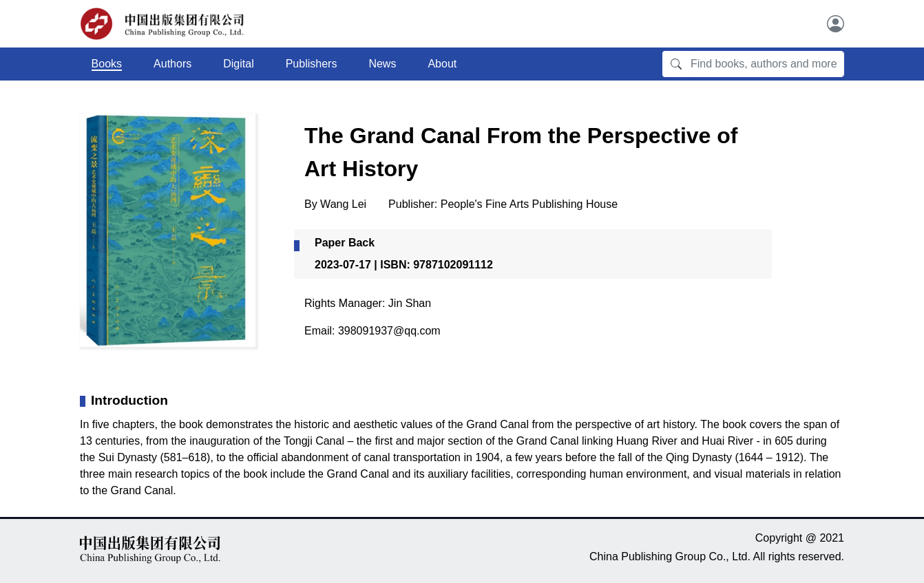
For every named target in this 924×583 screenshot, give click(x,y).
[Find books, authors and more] (767, 64)
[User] (836, 24)
